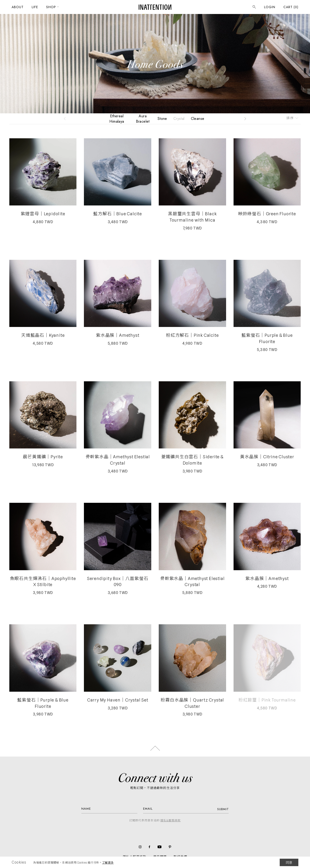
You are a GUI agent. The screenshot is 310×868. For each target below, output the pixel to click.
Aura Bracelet (143, 119)
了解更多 (108, 863)
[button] (65, 119)
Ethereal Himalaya (117, 119)
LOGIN (270, 7)
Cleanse (198, 119)
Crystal (179, 119)
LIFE (35, 7)
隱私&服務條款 (170, 820)
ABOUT (18, 7)
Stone (162, 119)
